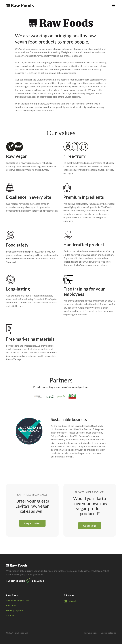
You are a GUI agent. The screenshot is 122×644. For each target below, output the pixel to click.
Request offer (32, 523)
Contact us (90, 526)
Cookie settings (108, 633)
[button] (113, 5)
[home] (20, 5)
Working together (15, 610)
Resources (11, 605)
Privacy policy (90, 633)
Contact (10, 615)
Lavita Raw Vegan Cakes (18, 600)
